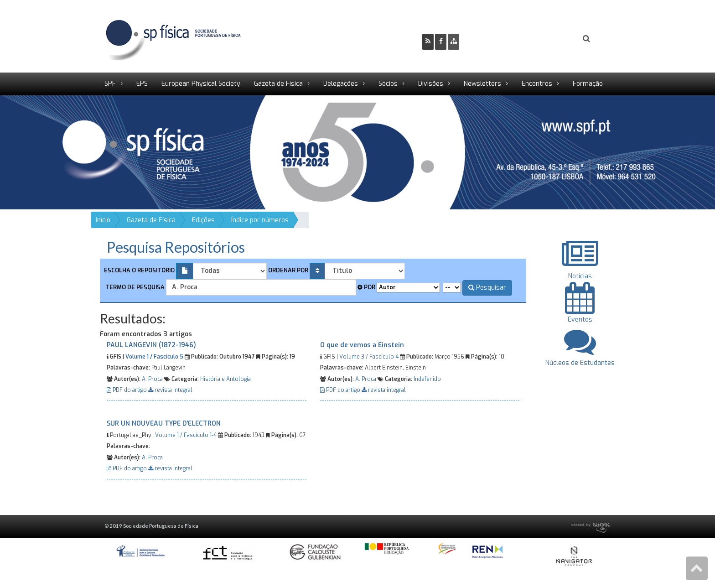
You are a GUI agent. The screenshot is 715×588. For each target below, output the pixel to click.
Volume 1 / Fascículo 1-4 (186, 435)
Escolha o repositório (139, 270)
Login (549, 39)
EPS (142, 84)
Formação (588, 84)
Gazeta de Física (278, 84)
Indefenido (427, 379)
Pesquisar (487, 288)
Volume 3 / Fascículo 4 (369, 357)
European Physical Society (201, 84)
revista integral (170, 390)
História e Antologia (225, 379)
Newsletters (482, 84)
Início (103, 220)
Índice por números (260, 220)
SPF (110, 84)
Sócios (388, 84)
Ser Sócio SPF (497, 39)
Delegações (341, 84)
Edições (203, 220)
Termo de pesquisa (134, 287)
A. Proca (152, 379)
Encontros (537, 84)
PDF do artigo (127, 390)
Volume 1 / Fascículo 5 (154, 357)
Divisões (431, 84)
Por (366, 287)
